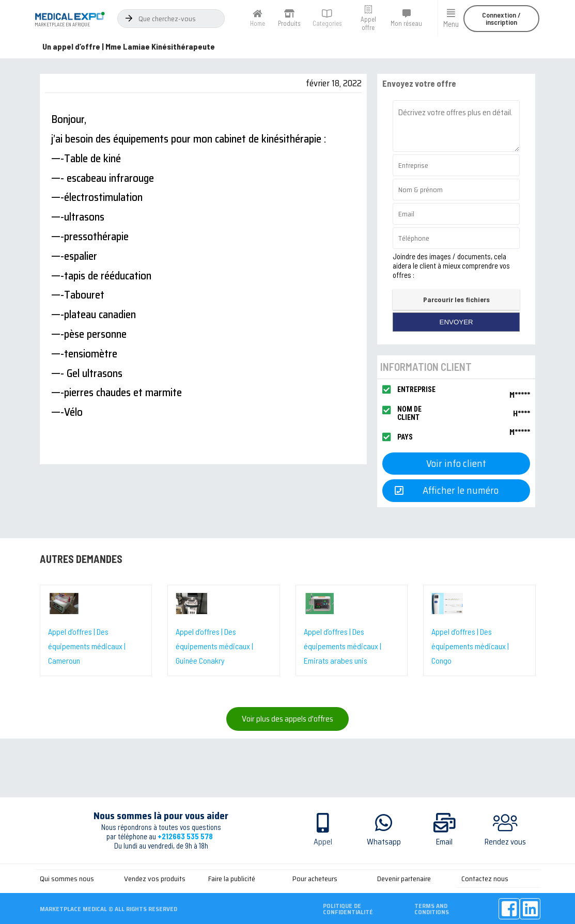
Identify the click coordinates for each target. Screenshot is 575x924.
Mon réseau (406, 23)
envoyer (456, 322)
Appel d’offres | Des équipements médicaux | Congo (470, 646)
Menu (451, 24)
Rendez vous (505, 842)
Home (258, 23)
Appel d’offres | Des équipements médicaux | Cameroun (87, 646)
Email (444, 842)
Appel (323, 842)
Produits (289, 23)
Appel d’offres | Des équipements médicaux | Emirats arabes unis (343, 646)
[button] (501, 19)
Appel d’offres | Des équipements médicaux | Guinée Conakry (214, 646)
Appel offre (368, 23)
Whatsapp (384, 842)
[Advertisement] (288, 894)
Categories (327, 23)
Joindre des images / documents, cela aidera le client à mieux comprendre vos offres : (451, 265)
